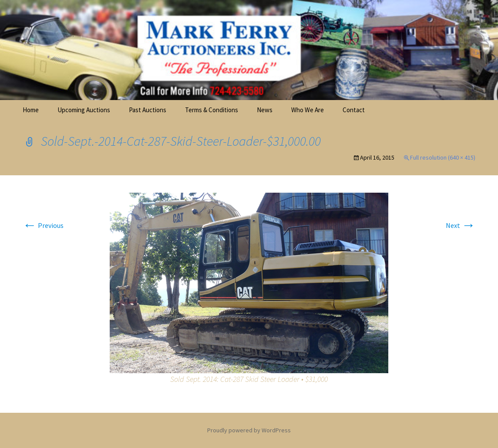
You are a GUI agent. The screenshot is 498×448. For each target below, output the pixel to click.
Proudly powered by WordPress (249, 430)
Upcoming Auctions (84, 110)
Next (461, 225)
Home (31, 110)
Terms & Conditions (212, 110)
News (265, 110)
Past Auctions (148, 110)
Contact (354, 110)
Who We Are (308, 110)
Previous (43, 225)
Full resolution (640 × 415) (443, 157)
